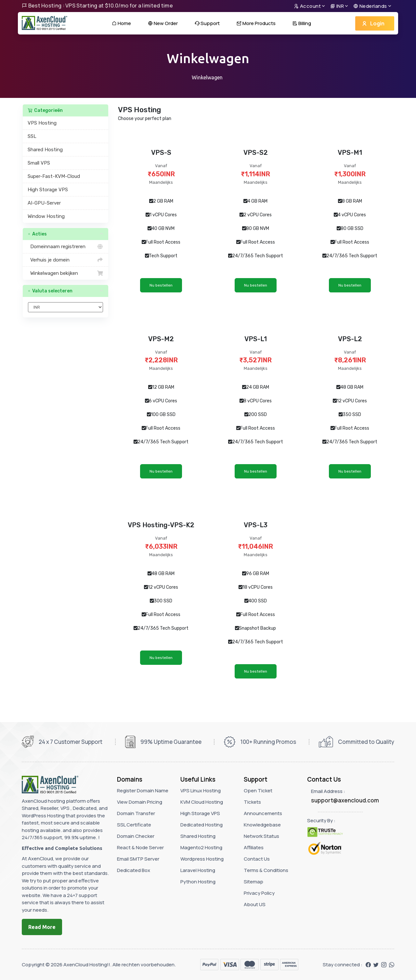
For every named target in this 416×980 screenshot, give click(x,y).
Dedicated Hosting (201, 825)
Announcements (263, 813)
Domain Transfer (136, 813)
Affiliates (254, 847)
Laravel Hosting (198, 870)
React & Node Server (140, 847)
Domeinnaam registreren (65, 247)
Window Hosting (46, 216)
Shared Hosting (45, 150)
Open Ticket (258, 791)
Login (373, 23)
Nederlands (370, 6)
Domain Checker (136, 836)
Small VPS (39, 163)
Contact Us (257, 859)
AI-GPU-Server (44, 203)
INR (337, 6)
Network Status (261, 836)
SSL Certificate (134, 825)
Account (307, 6)
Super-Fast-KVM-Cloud (54, 176)
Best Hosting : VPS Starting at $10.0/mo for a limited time (97, 6)
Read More (42, 927)
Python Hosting (198, 882)
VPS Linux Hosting (201, 791)
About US (255, 904)
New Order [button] (163, 23)
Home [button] (121, 23)
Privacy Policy (259, 893)
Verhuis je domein (65, 260)
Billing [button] (302, 23)
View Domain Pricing (140, 802)
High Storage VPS (48, 190)
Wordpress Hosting (202, 859)
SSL (32, 136)
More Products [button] (256, 23)
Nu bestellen (161, 285)
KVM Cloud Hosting (202, 802)
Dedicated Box (134, 870)
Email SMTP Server (138, 859)
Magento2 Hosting (201, 847)
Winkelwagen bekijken (65, 273)
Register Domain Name (143, 791)
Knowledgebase (262, 825)
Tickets (252, 802)
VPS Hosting (42, 123)
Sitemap (253, 882)
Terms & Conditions (266, 870)
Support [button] (207, 23)
